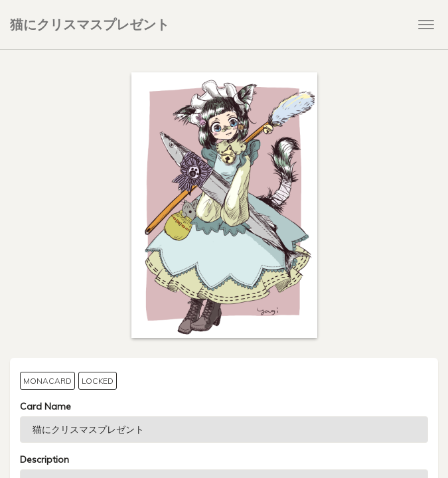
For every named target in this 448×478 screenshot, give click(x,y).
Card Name (45, 406)
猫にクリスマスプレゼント (90, 24)
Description (44, 459)
